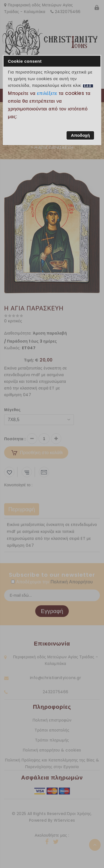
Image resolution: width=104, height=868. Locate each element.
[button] (80, 135)
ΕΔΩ (88, 86)
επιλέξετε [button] (47, 93)
